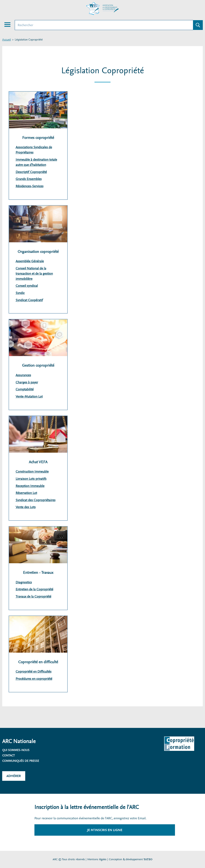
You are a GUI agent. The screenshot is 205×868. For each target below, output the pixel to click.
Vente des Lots (26, 507)
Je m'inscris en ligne (105, 830)
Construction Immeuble (32, 472)
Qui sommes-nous (16, 750)
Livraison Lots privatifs (31, 479)
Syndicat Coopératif (29, 300)
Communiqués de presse (21, 761)
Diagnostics (24, 582)
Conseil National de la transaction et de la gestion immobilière (34, 274)
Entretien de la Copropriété (34, 589)
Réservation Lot (26, 493)
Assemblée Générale (30, 261)
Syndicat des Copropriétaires (36, 500)
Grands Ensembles (29, 179)
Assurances (23, 375)
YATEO (148, 859)
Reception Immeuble (30, 486)
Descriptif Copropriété (31, 172)
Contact (9, 755)
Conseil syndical (27, 286)
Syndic (20, 293)
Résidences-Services (30, 186)
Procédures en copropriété (34, 679)
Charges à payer (27, 382)
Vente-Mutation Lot (29, 396)
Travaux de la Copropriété (33, 596)
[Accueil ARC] (102, 9)
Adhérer (14, 776)
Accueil (7, 40)
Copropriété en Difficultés (34, 672)
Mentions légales (97, 859)
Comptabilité (25, 389)
